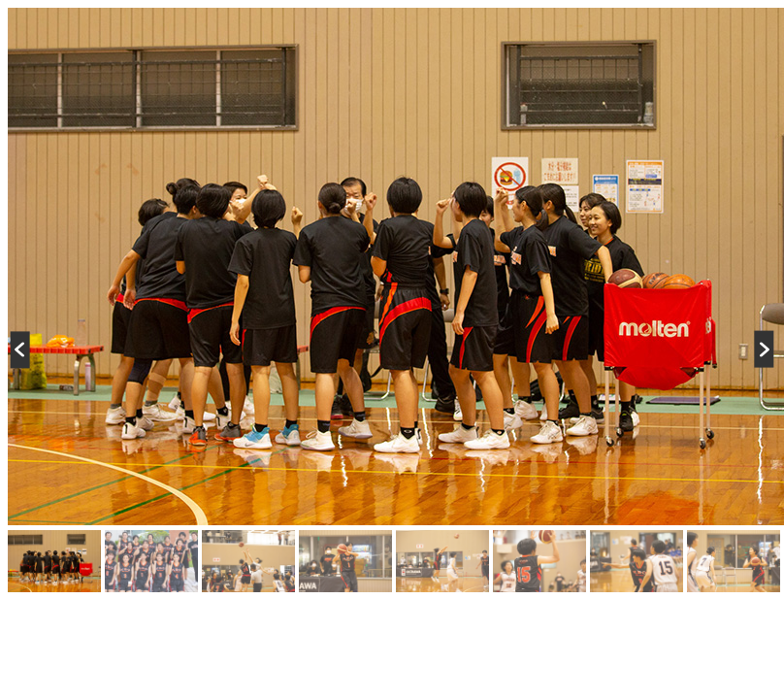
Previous (29, 349)
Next (755, 349)
